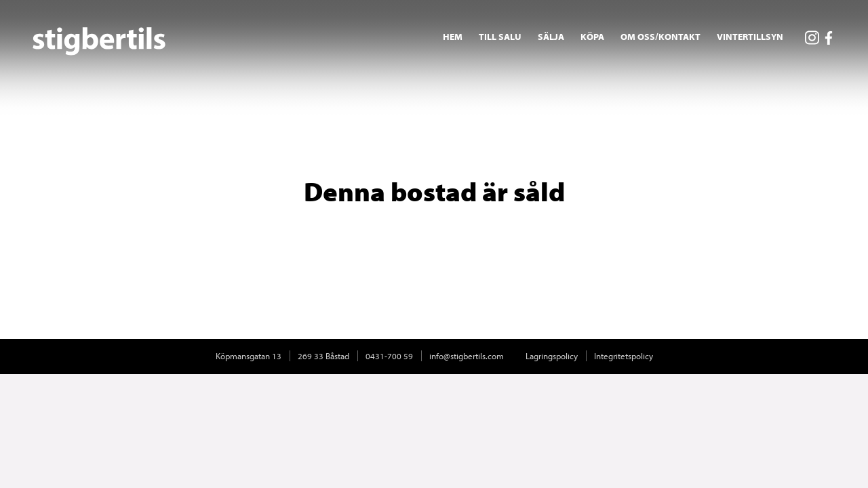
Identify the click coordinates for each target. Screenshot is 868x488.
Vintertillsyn (750, 37)
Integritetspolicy (624, 356)
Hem (453, 37)
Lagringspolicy (552, 356)
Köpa (592, 37)
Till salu (500, 37)
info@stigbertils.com (467, 356)
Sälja (551, 37)
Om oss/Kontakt (660, 37)
